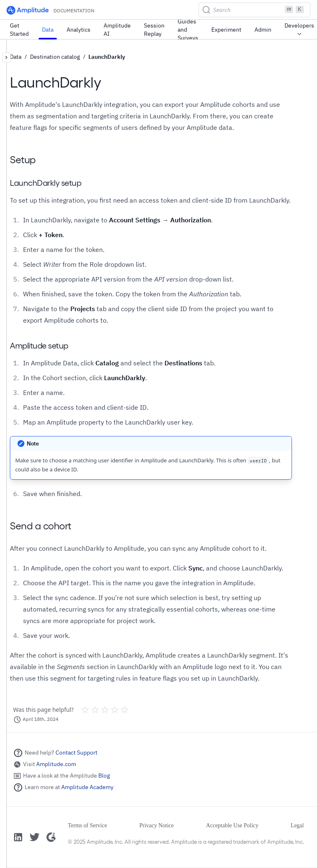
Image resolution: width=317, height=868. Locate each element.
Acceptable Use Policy (232, 825)
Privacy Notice (157, 825)
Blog (104, 776)
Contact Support (76, 753)
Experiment (226, 30)
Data (48, 30)
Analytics (79, 30)
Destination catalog (55, 57)
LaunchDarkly (107, 57)
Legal (297, 825)
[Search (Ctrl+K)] (255, 10)
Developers (299, 30)
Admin (263, 30)
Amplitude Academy (87, 787)
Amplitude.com (56, 764)
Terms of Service (87, 825)
